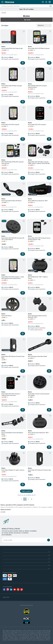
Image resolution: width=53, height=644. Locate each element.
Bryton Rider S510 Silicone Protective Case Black (40, 471)
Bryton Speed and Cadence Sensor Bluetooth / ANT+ (37, 316)
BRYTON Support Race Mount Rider (38, 356)
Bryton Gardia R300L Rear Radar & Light (12, 48)
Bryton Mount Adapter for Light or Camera (13, 470)
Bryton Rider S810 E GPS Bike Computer (39, 48)
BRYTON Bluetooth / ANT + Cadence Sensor (38, 278)
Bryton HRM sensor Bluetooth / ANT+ (38, 201)
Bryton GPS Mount (6, 316)
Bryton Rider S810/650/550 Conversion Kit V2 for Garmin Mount (13, 239)
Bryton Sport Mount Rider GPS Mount (11, 201)
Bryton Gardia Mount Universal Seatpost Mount (12, 433)
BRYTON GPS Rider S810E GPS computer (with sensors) (13, 163)
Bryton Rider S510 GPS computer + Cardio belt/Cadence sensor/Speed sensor (13, 278)
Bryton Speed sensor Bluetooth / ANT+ (38, 433)
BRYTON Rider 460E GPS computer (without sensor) (37, 86)
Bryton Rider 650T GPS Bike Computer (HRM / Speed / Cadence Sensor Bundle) (39, 163)
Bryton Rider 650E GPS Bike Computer (12, 86)
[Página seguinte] (32, 499)
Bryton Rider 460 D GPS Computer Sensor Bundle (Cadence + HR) (39, 239)
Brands (4, 13)
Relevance (44, 25)
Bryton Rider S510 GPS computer (10, 125)
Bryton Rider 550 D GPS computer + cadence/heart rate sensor (11, 395)
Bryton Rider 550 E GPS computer (37, 125)
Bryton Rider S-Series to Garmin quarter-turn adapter (39, 395)
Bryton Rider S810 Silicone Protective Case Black (13, 357)
